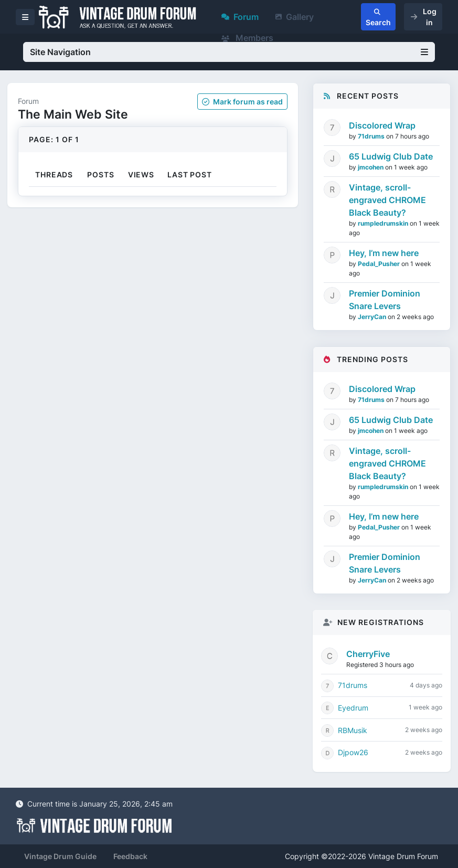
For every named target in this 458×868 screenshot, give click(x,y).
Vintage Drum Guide (60, 856)
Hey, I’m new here (384, 253)
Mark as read (242, 102)
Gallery (295, 17)
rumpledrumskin (384, 223)
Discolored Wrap (382, 125)
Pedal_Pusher (380, 264)
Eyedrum (353, 708)
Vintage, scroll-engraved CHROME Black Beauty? (387, 200)
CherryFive (368, 654)
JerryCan (373, 317)
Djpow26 (353, 752)
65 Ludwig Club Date (391, 156)
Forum (240, 17)
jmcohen (371, 167)
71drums (372, 136)
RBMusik (353, 730)
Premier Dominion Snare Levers (385, 300)
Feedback (130, 856)
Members (247, 38)
